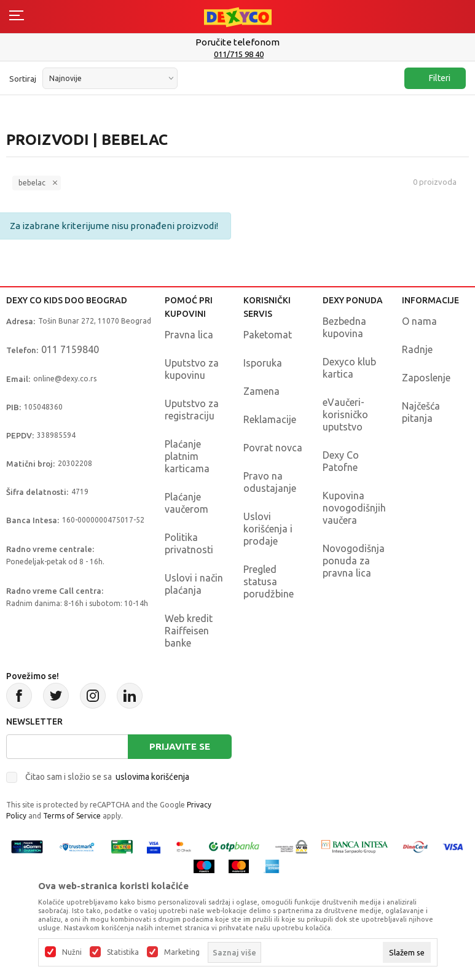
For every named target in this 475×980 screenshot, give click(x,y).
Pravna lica (189, 335)
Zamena (261, 391)
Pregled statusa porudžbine (269, 581)
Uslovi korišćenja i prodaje (268, 529)
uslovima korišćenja (152, 777)
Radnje (417, 349)
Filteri (434, 78)
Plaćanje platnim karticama (187, 456)
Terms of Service (72, 816)
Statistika (123, 952)
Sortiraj (23, 79)
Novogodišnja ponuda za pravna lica (354, 561)
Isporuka (263, 363)
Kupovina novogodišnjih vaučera (354, 508)
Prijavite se (180, 746)
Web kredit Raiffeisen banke (189, 631)
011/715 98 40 (239, 54)
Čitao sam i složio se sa (107, 777)
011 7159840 (70, 349)
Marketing (182, 952)
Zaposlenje (426, 378)
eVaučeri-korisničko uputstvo (345, 414)
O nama (419, 321)
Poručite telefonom (237, 42)
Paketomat (268, 335)
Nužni (72, 952)
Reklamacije (270, 419)
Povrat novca (273, 448)
